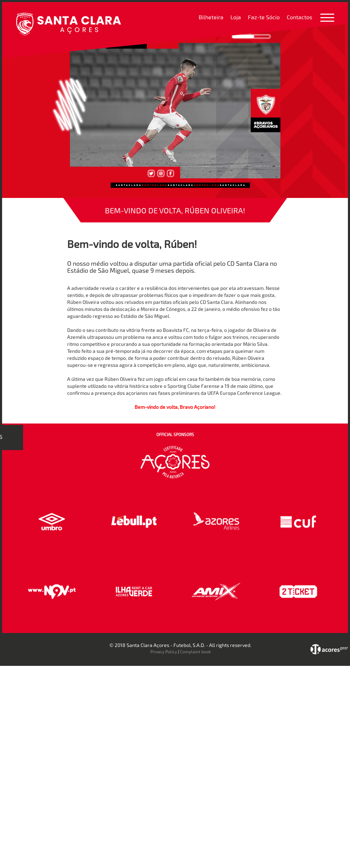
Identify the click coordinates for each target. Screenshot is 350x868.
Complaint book (195, 652)
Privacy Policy (164, 652)
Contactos (299, 17)
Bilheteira (211, 17)
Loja (236, 17)
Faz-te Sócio (264, 17)
